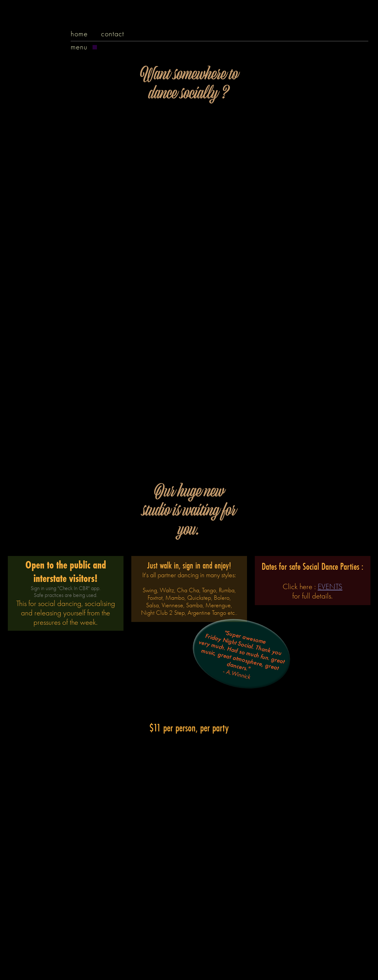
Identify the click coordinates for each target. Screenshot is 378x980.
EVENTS (330, 586)
